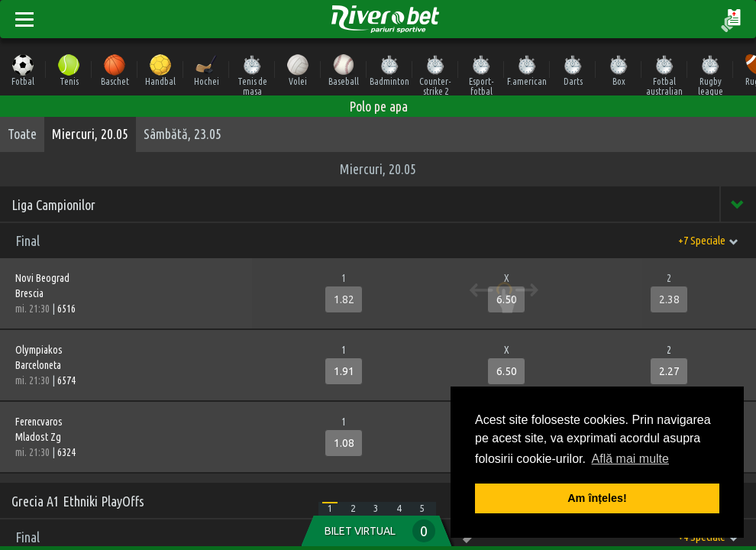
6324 (66, 452)
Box (619, 70)
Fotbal (23, 70)
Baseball (344, 70)
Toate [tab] (22, 134)
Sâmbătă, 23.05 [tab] (183, 134)
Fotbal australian (664, 74)
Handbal (160, 70)
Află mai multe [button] (630, 459)
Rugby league (711, 74)
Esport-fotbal (481, 74)
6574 (66, 380)
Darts (573, 70)
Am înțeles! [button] (597, 498)
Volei (298, 70)
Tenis (69, 70)
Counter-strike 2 (435, 74)
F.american (527, 70)
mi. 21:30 (34, 309)
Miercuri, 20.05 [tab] (90, 134)
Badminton (389, 70)
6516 (66, 309)
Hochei (207, 70)
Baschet (115, 70)
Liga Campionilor (53, 205)
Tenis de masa (252, 74)
